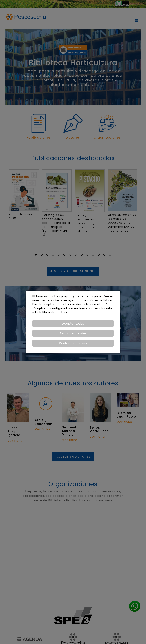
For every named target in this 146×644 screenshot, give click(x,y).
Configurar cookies (73, 343)
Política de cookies (53, 312)
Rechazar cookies (73, 333)
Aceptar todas (73, 324)
